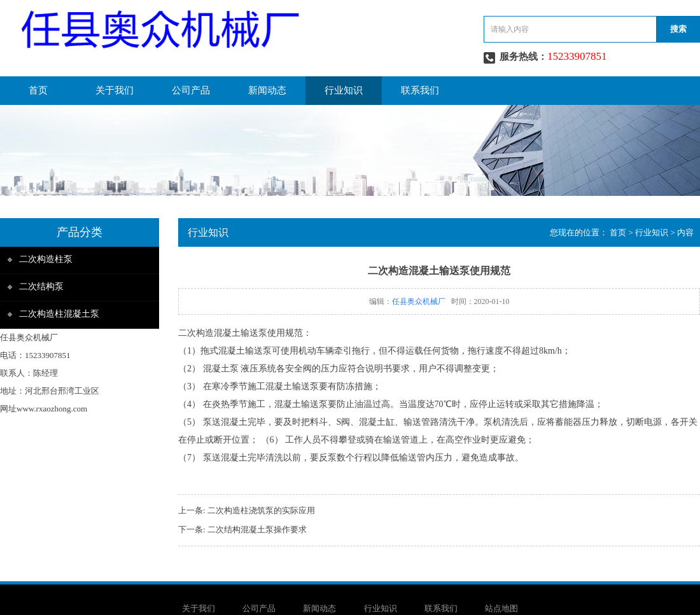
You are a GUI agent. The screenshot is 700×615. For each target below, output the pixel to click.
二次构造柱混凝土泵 (59, 314)
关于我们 (115, 90)
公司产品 (191, 90)
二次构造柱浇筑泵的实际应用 (261, 510)
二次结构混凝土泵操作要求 (257, 529)
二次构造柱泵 (46, 259)
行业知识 (344, 90)
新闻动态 (267, 90)
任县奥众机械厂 (419, 301)
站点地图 (501, 608)
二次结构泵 (41, 287)
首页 (38, 90)
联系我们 (420, 90)
